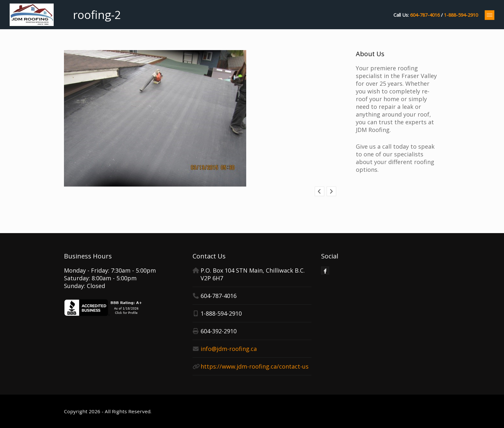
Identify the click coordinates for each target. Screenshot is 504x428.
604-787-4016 (425, 15)
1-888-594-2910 (461, 15)
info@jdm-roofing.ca (229, 349)
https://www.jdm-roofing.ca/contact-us (255, 366)
